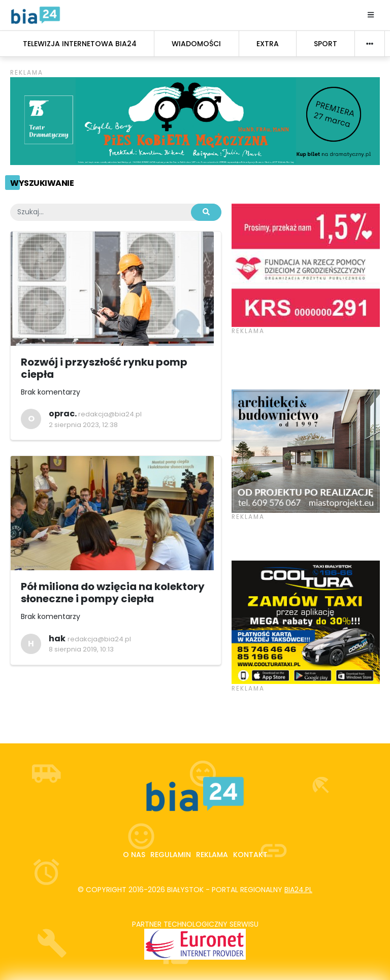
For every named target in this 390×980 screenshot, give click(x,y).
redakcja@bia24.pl (110, 414)
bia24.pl (298, 890)
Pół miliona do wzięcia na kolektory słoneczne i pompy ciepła (113, 593)
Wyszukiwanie (42, 183)
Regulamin (171, 855)
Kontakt (250, 855)
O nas (134, 855)
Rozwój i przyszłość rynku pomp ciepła (104, 368)
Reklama (212, 855)
